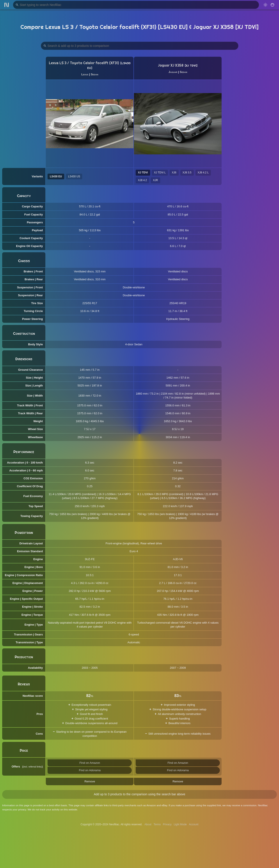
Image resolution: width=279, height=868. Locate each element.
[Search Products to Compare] (140, 46)
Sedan (94, 74)
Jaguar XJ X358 (171, 65)
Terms (157, 824)
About (148, 824)
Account (194, 824)
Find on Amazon (90, 763)
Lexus (85, 74)
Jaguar (173, 72)
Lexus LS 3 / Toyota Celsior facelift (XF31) (84, 63)
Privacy (167, 824)
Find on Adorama (90, 770)
